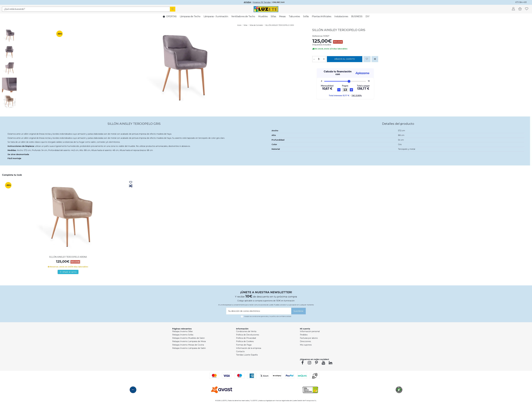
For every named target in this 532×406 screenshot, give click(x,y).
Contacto (240, 351)
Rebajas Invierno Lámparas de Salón (189, 348)
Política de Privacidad (246, 338)
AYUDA (247, 2)
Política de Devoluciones (248, 335)
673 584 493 (521, 2)
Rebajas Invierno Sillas (182, 331)
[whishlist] (527, 9)
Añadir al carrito (345, 59)
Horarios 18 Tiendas (262, 2)
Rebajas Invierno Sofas (183, 335)
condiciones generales (260, 316)
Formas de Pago (244, 345)
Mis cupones (306, 345)
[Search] (173, 9)
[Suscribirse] (299, 311)
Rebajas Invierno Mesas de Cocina (188, 345)
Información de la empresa (249, 348)
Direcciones (305, 341)
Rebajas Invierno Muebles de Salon (188, 338)
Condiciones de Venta (246, 331)
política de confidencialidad (281, 316)
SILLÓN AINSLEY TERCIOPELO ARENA (68, 257)
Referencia (317, 36)
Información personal (310, 331)
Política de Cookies (245, 341)
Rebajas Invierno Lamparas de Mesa (189, 341)
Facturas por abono (309, 338)
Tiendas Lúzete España (247, 355)
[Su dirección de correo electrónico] (258, 311)
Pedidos (304, 335)
